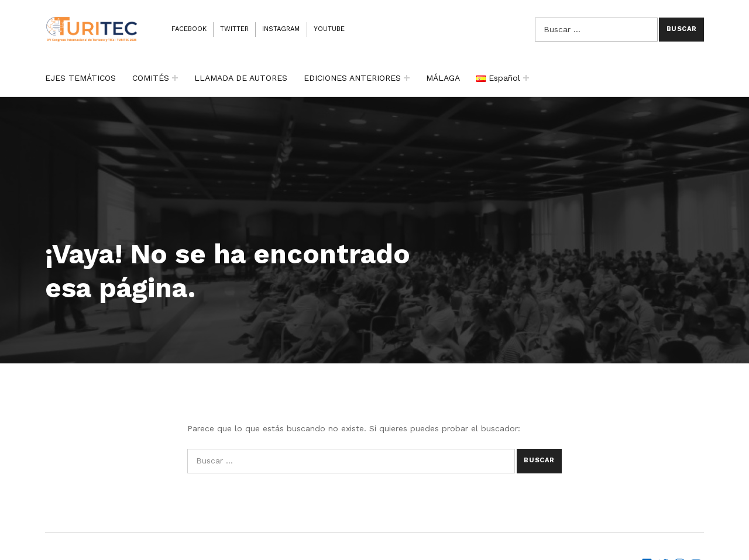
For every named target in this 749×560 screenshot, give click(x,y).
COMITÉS (151, 78)
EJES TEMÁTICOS (80, 78)
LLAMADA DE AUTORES (241, 78)
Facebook (189, 29)
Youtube (329, 29)
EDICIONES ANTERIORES (352, 78)
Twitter (234, 29)
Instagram (281, 29)
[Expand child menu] (175, 78)
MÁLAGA (443, 78)
